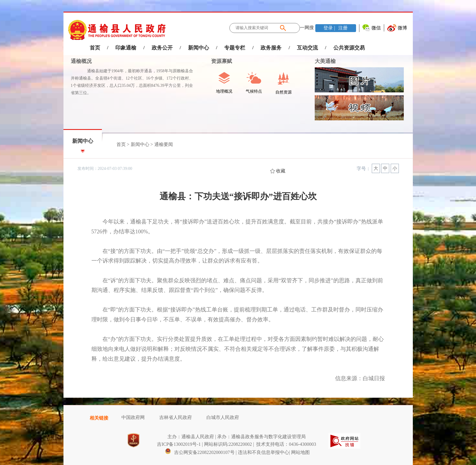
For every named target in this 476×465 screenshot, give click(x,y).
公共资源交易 (349, 48)
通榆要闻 (164, 144)
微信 (376, 28)
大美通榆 (325, 61)
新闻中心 (199, 48)
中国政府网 (133, 417)
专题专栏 (235, 48)
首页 (95, 48)
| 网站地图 (299, 452)
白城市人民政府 (223, 417)
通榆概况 (81, 61)
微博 (402, 28)
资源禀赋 (218, 61)
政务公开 (162, 48)
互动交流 (307, 48)
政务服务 (271, 48)
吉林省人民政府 (176, 417)
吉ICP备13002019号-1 (179, 444)
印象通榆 (126, 48)
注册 (342, 28)
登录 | (330, 28)
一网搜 (307, 28)
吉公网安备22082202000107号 (200, 452)
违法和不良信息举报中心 (263, 452)
